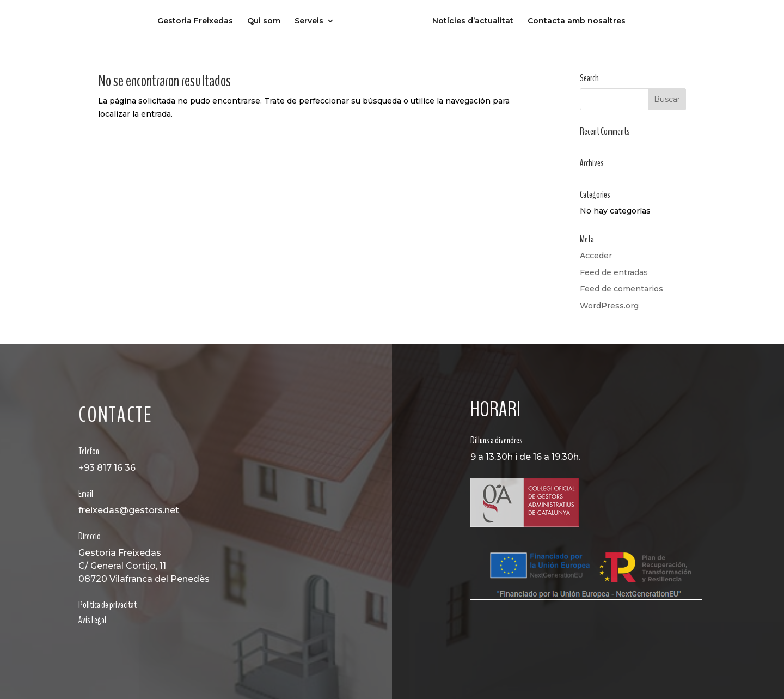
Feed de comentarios (621, 289)
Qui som (264, 21)
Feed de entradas (614, 272)
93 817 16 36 (110, 468)
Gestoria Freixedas (195, 21)
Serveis (309, 21)
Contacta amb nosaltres (577, 21)
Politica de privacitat (108, 605)
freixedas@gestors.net (129, 510)
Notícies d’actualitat (473, 21)
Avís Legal (92, 620)
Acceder (596, 256)
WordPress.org (609, 306)
